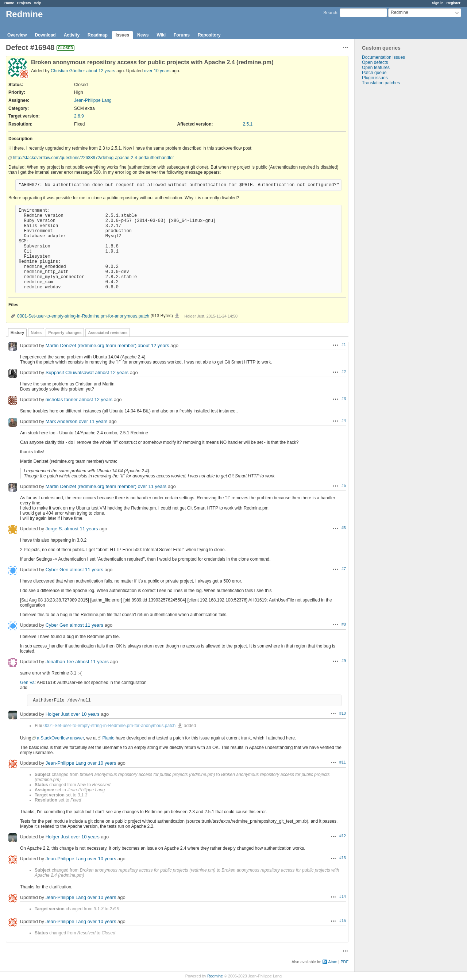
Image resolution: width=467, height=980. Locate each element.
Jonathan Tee (60, 662)
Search (330, 13)
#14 (343, 896)
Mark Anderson (61, 421)
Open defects (375, 62)
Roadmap (98, 35)
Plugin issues (375, 78)
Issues (122, 35)
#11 (343, 762)
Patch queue (374, 73)
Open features (376, 68)
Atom (333, 962)
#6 (344, 528)
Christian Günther (68, 71)
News (143, 35)
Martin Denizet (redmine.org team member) (91, 345)
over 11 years (93, 421)
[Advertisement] (391, 200)
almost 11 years (81, 529)
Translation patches (381, 83)
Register (454, 3)
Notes (36, 333)
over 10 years (157, 71)
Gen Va (27, 683)
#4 (344, 420)
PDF (344, 962)
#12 (343, 836)
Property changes (65, 333)
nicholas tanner (62, 399)
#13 (343, 858)
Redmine (215, 976)
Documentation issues (383, 57)
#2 (344, 372)
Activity (72, 35)
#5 (344, 485)
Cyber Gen (57, 570)
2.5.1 (248, 124)
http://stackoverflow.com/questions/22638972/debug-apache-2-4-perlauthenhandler (93, 158)
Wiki (161, 35)
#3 (344, 399)
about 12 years (101, 71)
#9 (344, 661)
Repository (209, 35)
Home (9, 3)
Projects (24, 3)
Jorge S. (54, 529)
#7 (344, 569)
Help (38, 3)
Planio (108, 738)
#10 (343, 713)
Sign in (438, 3)
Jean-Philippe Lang (93, 100)
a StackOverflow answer (60, 738)
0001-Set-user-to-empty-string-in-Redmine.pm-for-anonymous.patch (83, 316)
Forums (182, 35)
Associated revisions (108, 333)
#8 (344, 624)
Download (45, 35)
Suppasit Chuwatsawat (70, 372)
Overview (17, 35)
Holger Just (58, 714)
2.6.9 (79, 116)
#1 (344, 345)
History (17, 333)
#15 (343, 921)
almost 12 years (112, 372)
